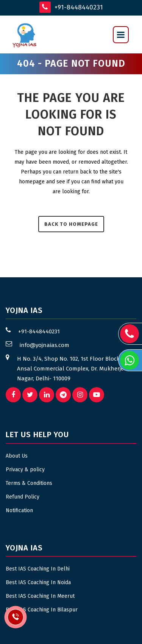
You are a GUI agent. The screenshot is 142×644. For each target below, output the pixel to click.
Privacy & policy (25, 470)
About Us (17, 456)
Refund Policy (23, 497)
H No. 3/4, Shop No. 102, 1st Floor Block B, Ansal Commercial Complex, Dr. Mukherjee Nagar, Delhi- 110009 (72, 369)
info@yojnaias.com (44, 345)
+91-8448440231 (71, 7)
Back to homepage (71, 224)
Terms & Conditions (29, 483)
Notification (19, 510)
